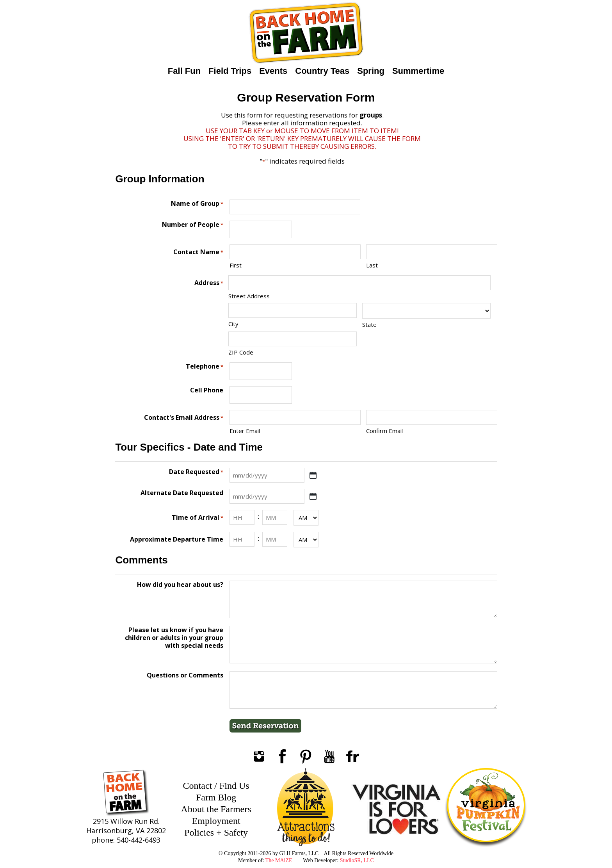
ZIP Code (241, 352)
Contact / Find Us (216, 786)
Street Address (249, 296)
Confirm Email (384, 431)
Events (273, 71)
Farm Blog (216, 797)
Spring (371, 71)
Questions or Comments (185, 675)
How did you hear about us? (180, 585)
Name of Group (197, 204)
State (369, 324)
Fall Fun (184, 71)
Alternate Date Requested (182, 493)
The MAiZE (279, 860)
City (233, 324)
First (236, 265)
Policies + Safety (216, 832)
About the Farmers (216, 809)
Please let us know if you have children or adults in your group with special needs (174, 638)
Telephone (205, 366)
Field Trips (230, 71)
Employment (216, 821)
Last (372, 265)
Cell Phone (207, 390)
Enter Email (245, 431)
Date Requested (196, 472)
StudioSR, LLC (357, 860)
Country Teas (322, 71)
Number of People (193, 225)
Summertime (418, 71)
